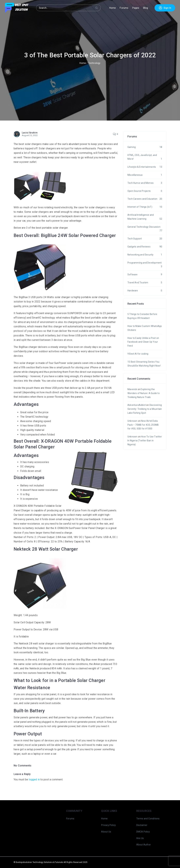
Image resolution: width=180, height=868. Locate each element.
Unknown (132, 421)
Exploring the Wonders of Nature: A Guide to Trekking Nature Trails (144, 393)
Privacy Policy (108, 825)
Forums (124, 8)
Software (145, 275)
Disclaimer (142, 825)
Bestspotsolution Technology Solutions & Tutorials (39, 862)
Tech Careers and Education (145, 199)
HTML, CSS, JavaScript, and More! (145, 157)
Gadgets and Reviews (145, 247)
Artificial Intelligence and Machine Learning (145, 217)
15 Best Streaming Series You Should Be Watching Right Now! (144, 364)
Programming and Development (145, 265)
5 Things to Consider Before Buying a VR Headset (142, 316)
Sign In (165, 8)
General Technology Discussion (145, 229)
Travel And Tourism (145, 283)
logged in (34, 779)
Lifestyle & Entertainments (145, 167)
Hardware (145, 291)
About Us (106, 832)
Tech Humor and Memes (145, 183)
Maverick (132, 389)
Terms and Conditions (148, 819)
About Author (144, 845)
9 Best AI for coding (138, 354)
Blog (146, 8)
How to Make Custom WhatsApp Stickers (145, 328)
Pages (136, 8)
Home (113, 8)
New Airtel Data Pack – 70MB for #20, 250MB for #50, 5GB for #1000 (143, 425)
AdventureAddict (137, 405)
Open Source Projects (145, 191)
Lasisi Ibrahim (30, 133)
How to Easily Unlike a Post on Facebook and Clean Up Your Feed (143, 342)
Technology (94, 63)
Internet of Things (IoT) (145, 207)
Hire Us (140, 838)
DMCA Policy (143, 832)
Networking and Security (145, 255)
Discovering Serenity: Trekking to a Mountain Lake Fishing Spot (145, 409)
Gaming (145, 147)
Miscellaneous (145, 175)
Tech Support (145, 239)
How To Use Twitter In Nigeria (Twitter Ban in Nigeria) (145, 441)
